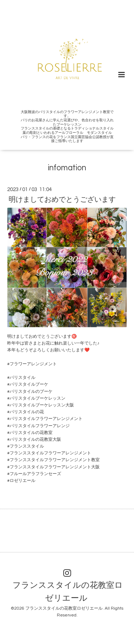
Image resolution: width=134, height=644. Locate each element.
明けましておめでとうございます (62, 200)
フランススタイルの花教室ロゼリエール (68, 592)
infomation (67, 168)
